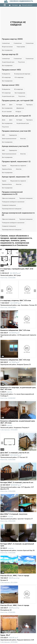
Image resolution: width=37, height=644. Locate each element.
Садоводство (13, 135)
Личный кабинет (26, 5)
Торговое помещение (26, 198)
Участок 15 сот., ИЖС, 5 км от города (15, 605)
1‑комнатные (6, 43)
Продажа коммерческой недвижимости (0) (12, 193)
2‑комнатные (18, 43)
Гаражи (4, 166)
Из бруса (18, 112)
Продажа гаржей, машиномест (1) (16, 162)
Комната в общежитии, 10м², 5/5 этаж (15, 330)
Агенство (23, 139)
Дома (4, 105)
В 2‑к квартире (6, 77)
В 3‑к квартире (19, 77)
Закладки (13, 5)
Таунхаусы (29, 105)
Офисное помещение (9, 198)
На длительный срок (8, 62)
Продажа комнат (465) (11, 70)
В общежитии (6, 74)
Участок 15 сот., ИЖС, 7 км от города (15, 576)
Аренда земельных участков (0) (15, 146)
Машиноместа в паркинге (18, 166)
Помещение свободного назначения (13, 202)
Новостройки (21, 47)
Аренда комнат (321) (11, 85)
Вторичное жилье (7, 47)
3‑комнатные (30, 43)
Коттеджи (19, 105)
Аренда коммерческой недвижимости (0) (18, 214)
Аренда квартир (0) (10, 54)
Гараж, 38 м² (5, 635)
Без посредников (7, 50)
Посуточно (21, 62)
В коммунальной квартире (22, 74)
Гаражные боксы (7, 169)
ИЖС (3, 135)
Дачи (11, 105)
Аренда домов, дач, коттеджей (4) (16, 116)
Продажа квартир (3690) (12, 39)
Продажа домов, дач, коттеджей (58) (18, 101)
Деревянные (20, 108)
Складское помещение (9, 205)
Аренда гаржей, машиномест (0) (16, 177)
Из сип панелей (7, 112)
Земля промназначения (9, 139)
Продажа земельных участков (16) (16, 131)
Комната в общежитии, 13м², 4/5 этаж (15, 360)
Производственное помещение (12, 209)
